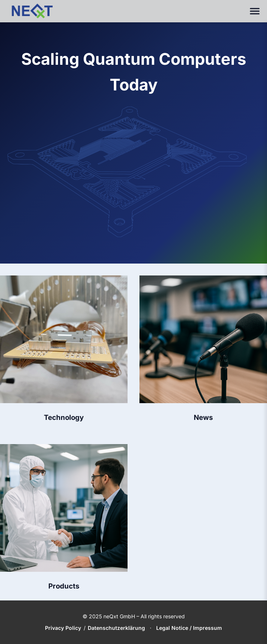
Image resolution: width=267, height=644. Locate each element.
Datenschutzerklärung (116, 628)
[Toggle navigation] (255, 11)
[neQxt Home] (32, 11)
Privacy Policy (63, 628)
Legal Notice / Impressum (189, 628)
